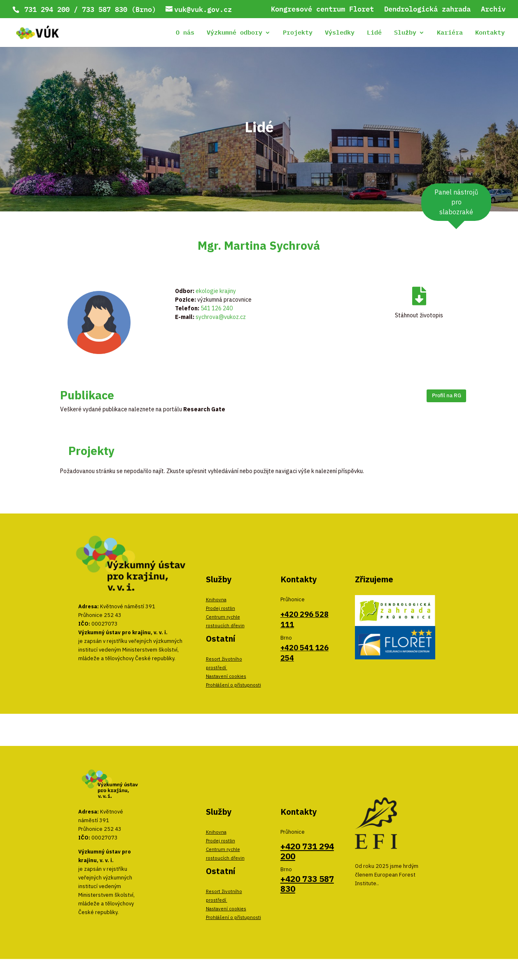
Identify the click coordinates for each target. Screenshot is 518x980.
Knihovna (216, 599)
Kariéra (450, 34)
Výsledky (340, 34)
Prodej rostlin (220, 608)
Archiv (493, 10)
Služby (405, 34)
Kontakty (490, 34)
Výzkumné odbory (234, 34)
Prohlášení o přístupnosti (233, 685)
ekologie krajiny (216, 291)
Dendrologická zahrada (427, 10)
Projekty (298, 34)
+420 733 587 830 (307, 884)
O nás (185, 34)
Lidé (374, 34)
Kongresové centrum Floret (322, 10)
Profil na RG (447, 395)
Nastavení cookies (226, 676)
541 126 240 (217, 308)
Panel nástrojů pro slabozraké (456, 202)
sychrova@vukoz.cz (221, 317)
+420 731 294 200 (307, 851)
